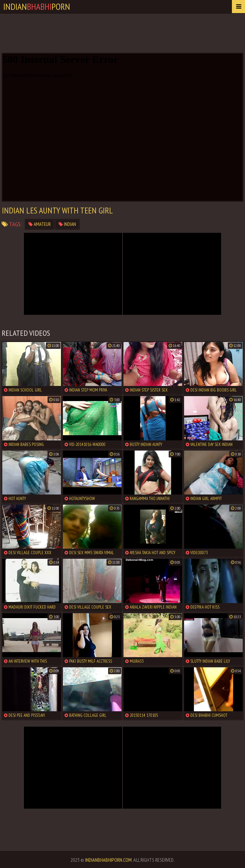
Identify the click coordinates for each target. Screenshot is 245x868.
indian (67, 224)
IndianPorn (37, 6)
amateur (40, 224)
